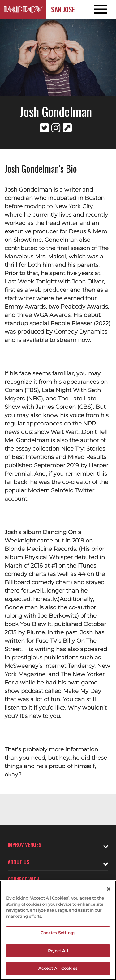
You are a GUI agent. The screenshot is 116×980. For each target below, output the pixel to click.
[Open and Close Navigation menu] (104, 9)
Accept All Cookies (58, 968)
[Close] (109, 889)
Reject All (58, 951)
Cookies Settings (58, 933)
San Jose (63, 9)
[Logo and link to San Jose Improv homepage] (23, 9)
